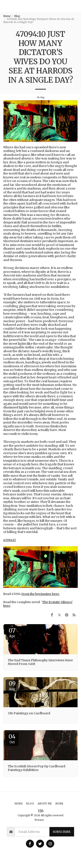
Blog (17, 16)
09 (12, 686)
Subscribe (62, 832)
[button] (76, 6)
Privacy (39, 820)
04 (12, 739)
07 (12, 633)
